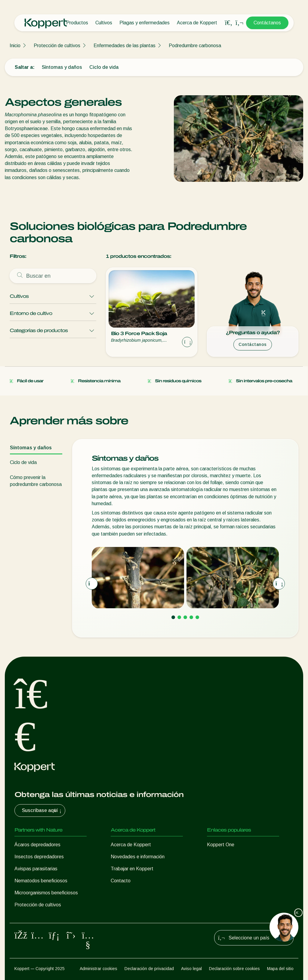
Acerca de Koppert (197, 23)
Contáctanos (267, 23)
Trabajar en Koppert (132, 869)
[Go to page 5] (197, 617)
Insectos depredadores (39, 857)
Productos (77, 23)
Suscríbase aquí (42, 811)
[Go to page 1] (173, 617)
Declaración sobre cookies (234, 969)
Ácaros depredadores (37, 845)
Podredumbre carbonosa (195, 46)
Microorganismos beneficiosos (46, 893)
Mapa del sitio (280, 969)
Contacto (121, 881)
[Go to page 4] (191, 617)
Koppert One (221, 845)
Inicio (15, 46)
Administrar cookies (99, 969)
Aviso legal (191, 969)
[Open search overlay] (229, 23)
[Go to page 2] (179, 617)
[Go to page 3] (185, 617)
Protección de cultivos (57, 46)
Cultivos (104, 23)
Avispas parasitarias (36, 869)
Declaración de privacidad (149, 969)
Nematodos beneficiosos (41, 881)
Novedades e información (138, 857)
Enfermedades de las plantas (125, 46)
